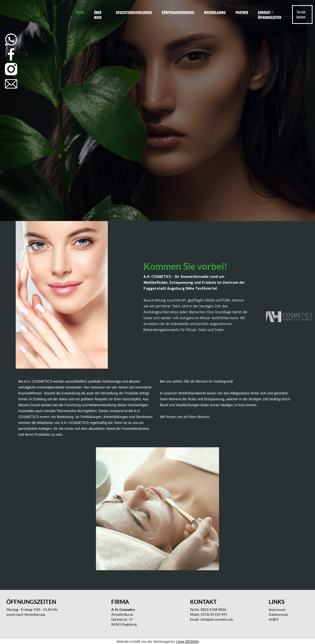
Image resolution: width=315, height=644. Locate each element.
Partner (242, 12)
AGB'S (274, 619)
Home (80, 12)
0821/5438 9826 (213, 609)
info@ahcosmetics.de (217, 619)
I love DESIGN (187, 642)
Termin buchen (301, 14)
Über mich (98, 15)
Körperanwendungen (178, 12)
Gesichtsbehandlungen (134, 12)
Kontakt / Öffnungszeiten (270, 15)
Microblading (215, 12)
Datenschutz (278, 614)
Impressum (277, 609)
